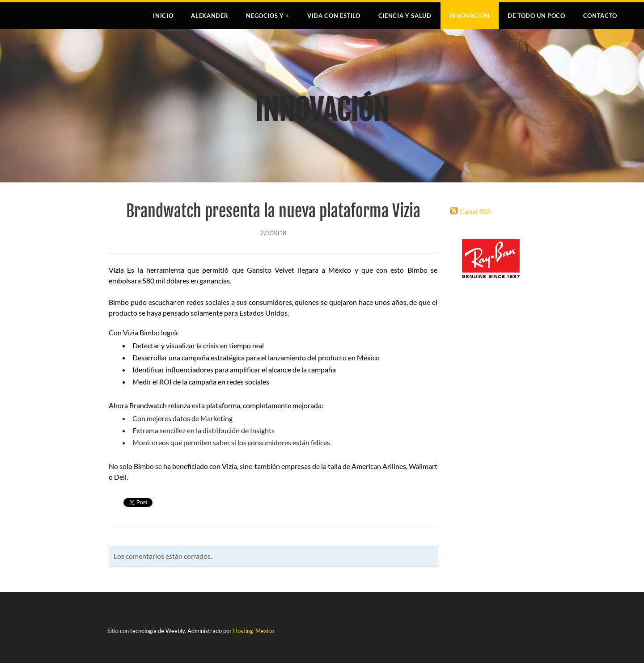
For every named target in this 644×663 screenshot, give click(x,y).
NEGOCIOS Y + (268, 16)
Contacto (600, 16)
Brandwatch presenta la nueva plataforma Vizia (273, 211)
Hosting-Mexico (254, 631)
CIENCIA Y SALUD (405, 16)
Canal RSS (475, 211)
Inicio (163, 16)
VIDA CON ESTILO (334, 16)
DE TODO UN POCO (536, 16)
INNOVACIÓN (470, 16)
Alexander (210, 16)
